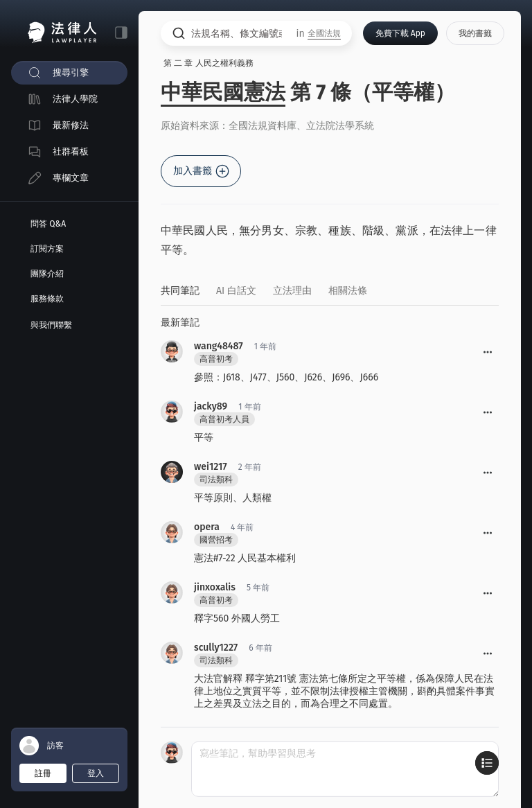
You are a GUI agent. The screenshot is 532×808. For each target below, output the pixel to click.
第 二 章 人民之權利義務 (209, 63)
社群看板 (71, 151)
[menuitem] (69, 73)
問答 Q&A (48, 224)
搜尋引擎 (71, 72)
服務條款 (47, 299)
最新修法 (71, 125)
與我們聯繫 (51, 325)
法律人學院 (75, 99)
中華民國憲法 (223, 92)
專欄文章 (71, 178)
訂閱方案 (47, 249)
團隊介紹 (47, 274)
